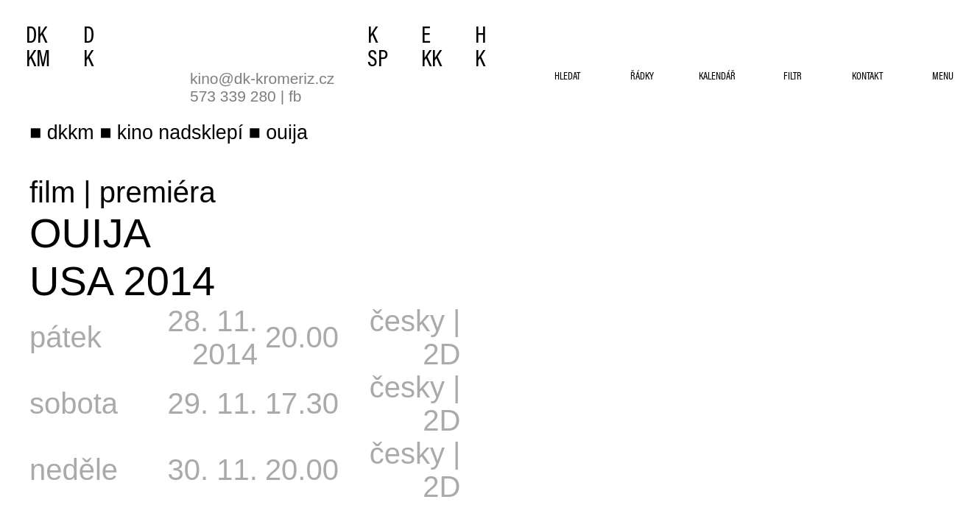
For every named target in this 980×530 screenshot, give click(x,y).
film (52, 192)
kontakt (867, 77)
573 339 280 (233, 96)
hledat (567, 77)
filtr (793, 77)
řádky (642, 77)
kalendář (717, 77)
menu (943, 77)
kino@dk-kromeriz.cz (262, 78)
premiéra (158, 192)
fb (295, 96)
